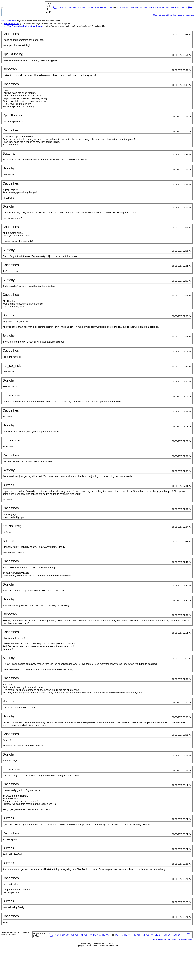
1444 (183, 8)
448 (132, 8)
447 (128, 8)
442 (106, 8)
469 (150, 8)
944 (172, 8)
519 (159, 8)
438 (88, 8)
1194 (177, 8)
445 (119, 8)
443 (110, 8)
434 (84, 8)
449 (137, 8)
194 (61, 8)
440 (97, 8)
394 (75, 8)
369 (70, 8)
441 (101, 8)
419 (79, 8)
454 (146, 8)
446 (123, 8)
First (54, 8)
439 (92, 8)
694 (168, 8)
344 (66, 8)
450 (141, 8)
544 (163, 8)
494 (155, 8)
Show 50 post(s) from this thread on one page (174, 15)
